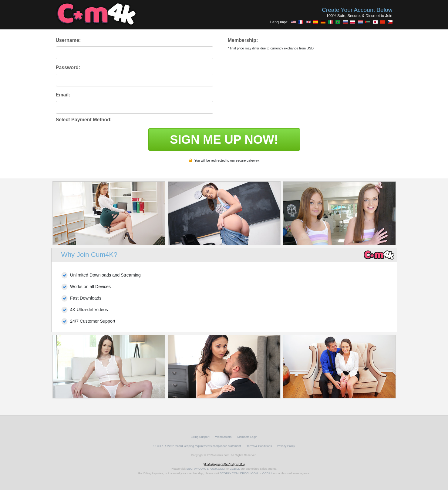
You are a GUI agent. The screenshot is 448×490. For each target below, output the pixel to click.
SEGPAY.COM (196, 469)
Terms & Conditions (259, 446)
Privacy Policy (286, 446)
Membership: (243, 40)
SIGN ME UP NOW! (224, 139)
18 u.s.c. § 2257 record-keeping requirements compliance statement (197, 446)
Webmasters (224, 437)
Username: (68, 40)
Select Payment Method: (84, 120)
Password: (68, 67)
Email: (63, 95)
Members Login (247, 437)
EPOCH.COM (216, 469)
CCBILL (235, 469)
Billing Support (200, 437)
